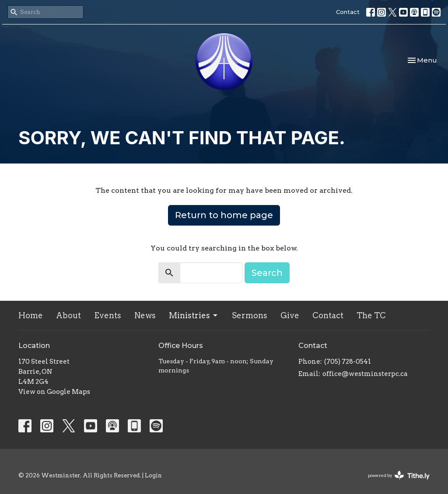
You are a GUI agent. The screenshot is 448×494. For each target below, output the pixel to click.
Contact (348, 12)
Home (31, 315)
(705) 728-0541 (348, 362)
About (68, 315)
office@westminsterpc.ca (365, 374)
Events (108, 315)
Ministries (194, 315)
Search (267, 273)
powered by (399, 475)
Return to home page (224, 215)
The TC (371, 315)
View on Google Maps (54, 392)
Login (153, 475)
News (145, 315)
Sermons (250, 315)
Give (290, 315)
